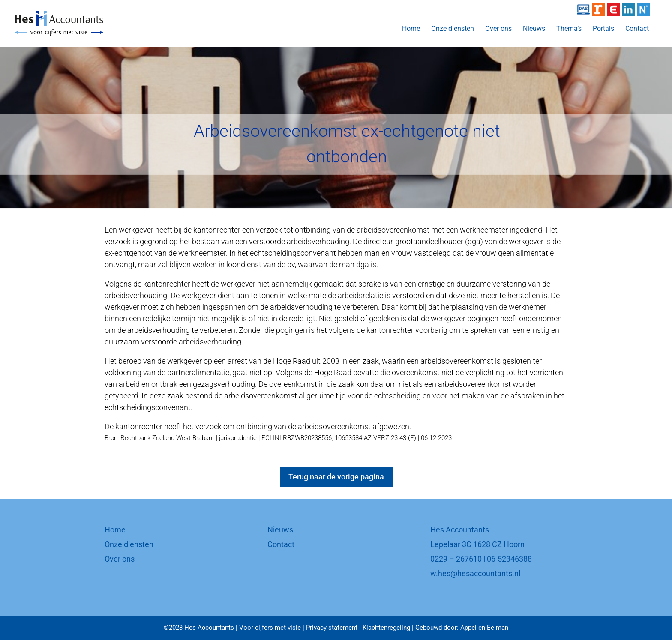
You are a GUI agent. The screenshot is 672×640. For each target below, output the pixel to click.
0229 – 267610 (456, 559)
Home (411, 29)
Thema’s (569, 29)
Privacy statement (332, 628)
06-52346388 (509, 559)
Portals (603, 29)
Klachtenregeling (386, 628)
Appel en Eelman (484, 628)
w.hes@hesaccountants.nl (475, 573)
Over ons (498, 29)
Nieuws (534, 29)
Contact (637, 29)
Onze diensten (453, 29)
